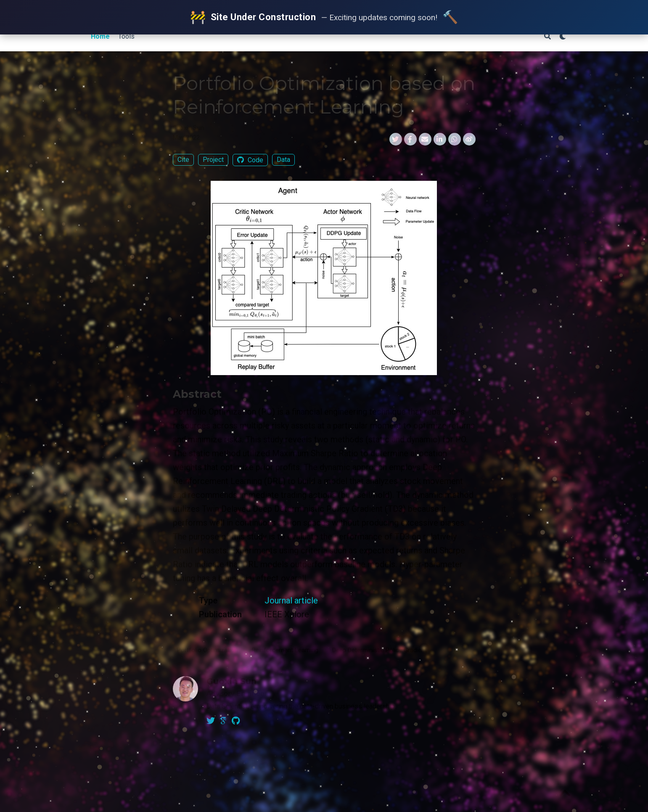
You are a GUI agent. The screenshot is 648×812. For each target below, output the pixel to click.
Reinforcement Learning (285, 650)
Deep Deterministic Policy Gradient (380, 650)
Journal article (291, 600)
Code (250, 160)
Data (283, 160)
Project (213, 160)
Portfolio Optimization (208, 650)
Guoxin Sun (189, 128)
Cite (183, 160)
